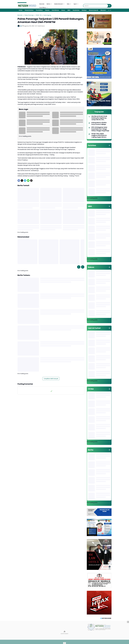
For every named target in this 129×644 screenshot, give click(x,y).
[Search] (96, 6)
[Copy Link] (31, 181)
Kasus (63, 10)
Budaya (84, 10)
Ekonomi (103, 10)
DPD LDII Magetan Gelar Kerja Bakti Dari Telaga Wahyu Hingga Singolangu (100, 129)
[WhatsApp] (28, 181)
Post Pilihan (44, 8)
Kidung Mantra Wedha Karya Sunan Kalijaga (99, 124)
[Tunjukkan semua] (109, 145)
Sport (76, 4)
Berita (49, 4)
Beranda (42, 4)
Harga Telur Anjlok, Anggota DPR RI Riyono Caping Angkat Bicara (99, 135)
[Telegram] (25, 181)
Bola (69, 4)
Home (21, 10)
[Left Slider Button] (79, 267)
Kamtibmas (55, 10)
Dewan (47, 10)
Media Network (59, 4)
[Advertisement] (65, 632)
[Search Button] (110, 6)
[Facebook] (19, 181)
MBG (69, 10)
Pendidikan (39, 10)
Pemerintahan (29, 10)
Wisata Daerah (94, 10)
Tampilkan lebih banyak (51, 379)
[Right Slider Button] (110, 10)
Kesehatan (76, 10)
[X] (22, 181)
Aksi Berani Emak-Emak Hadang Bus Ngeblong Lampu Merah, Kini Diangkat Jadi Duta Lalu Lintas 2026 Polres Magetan (101, 118)
